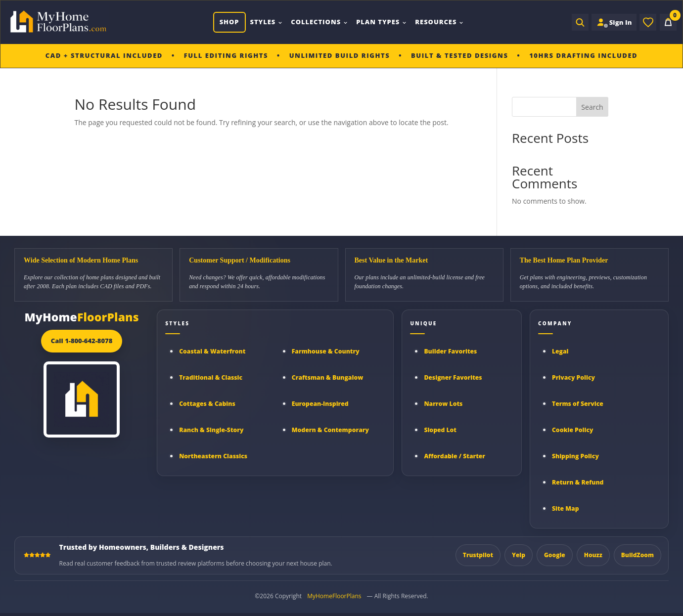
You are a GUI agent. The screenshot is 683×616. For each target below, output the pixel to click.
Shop (228, 22)
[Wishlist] (648, 22)
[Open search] (578, 22)
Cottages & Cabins (207, 404)
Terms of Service (578, 404)
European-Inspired (320, 404)
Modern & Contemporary (330, 430)
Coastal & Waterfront (212, 351)
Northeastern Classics (213, 456)
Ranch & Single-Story (211, 430)
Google (555, 555)
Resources (439, 22)
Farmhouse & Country (326, 351)
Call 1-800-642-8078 (82, 341)
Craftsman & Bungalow (328, 377)
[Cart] (668, 22)
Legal (560, 351)
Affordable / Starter (455, 456)
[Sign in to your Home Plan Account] (613, 22)
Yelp (519, 555)
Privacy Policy (573, 377)
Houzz (593, 555)
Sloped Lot (440, 430)
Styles (266, 22)
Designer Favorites (453, 377)
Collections (319, 22)
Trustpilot (478, 555)
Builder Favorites (450, 351)
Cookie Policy (573, 430)
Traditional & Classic (211, 377)
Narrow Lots (443, 404)
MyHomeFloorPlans (334, 596)
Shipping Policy (575, 456)
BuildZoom (637, 555)
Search (592, 107)
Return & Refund (578, 482)
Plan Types (381, 22)
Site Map (566, 508)
